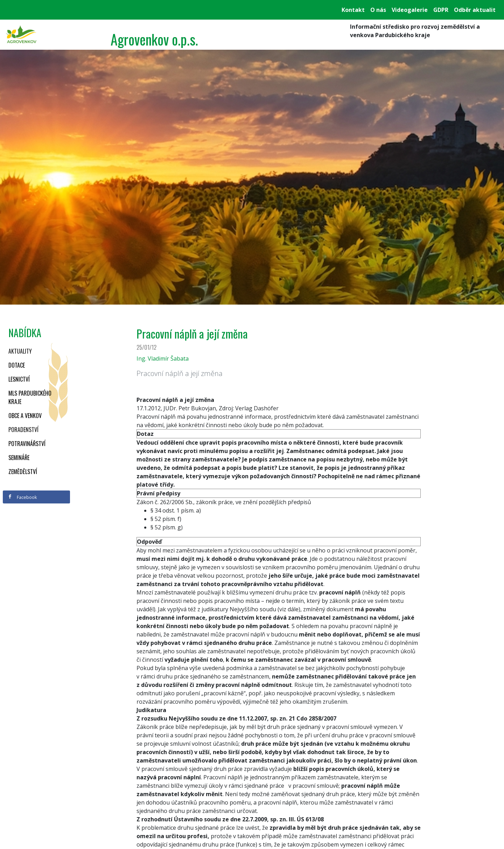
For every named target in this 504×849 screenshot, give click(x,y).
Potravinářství (27, 444)
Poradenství (23, 430)
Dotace (17, 365)
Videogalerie (410, 10)
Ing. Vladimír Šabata (163, 359)
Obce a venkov (25, 416)
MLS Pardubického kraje (30, 397)
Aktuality (20, 351)
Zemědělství (23, 472)
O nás (378, 10)
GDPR (441, 10)
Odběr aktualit (475, 10)
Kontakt (353, 10)
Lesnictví (19, 379)
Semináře (19, 458)
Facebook (22, 497)
